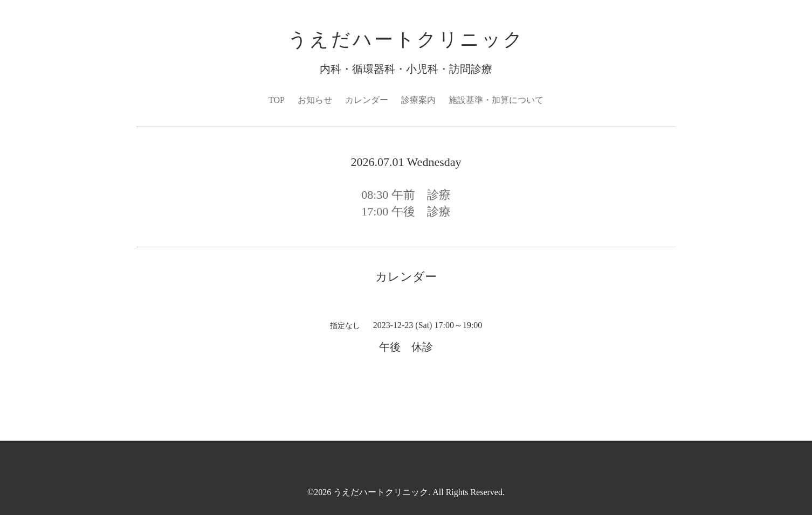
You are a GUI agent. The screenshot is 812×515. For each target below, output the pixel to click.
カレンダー (367, 100)
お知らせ (315, 100)
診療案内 (418, 100)
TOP (277, 100)
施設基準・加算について (496, 100)
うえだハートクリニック (406, 40)
